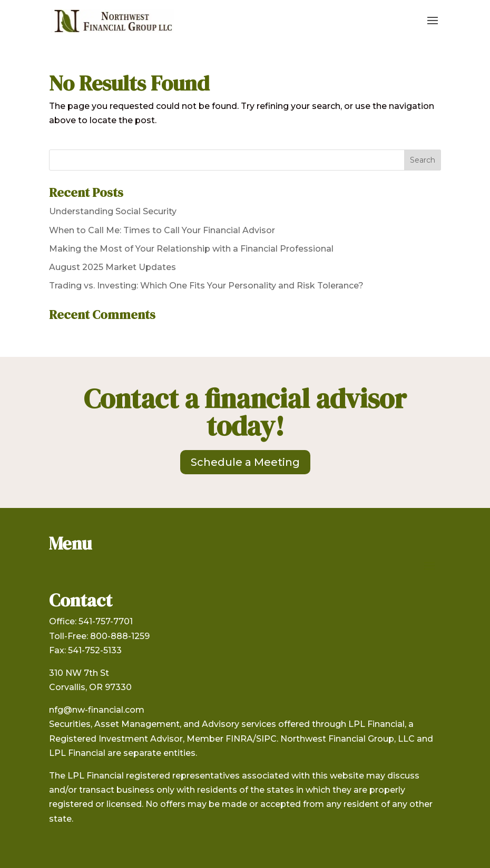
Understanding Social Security (113, 211)
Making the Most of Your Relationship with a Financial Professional (191, 249)
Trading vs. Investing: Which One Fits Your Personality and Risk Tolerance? (206, 286)
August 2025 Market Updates (112, 267)
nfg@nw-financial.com (97, 710)
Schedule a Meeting (245, 462)
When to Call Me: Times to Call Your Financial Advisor (162, 230)
